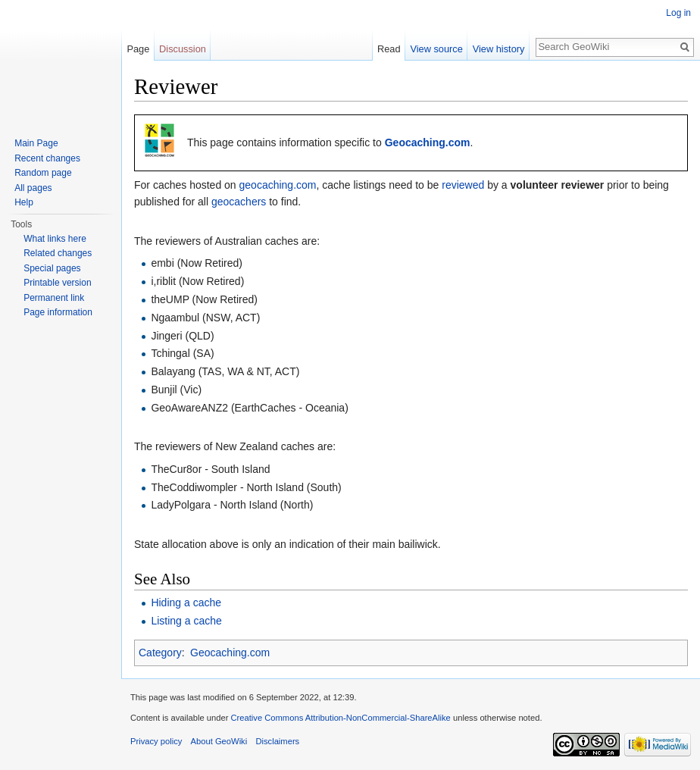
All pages (33, 188)
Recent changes (47, 158)
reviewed (463, 185)
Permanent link (54, 298)
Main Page (36, 143)
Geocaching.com (428, 142)
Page (138, 49)
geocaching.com (278, 185)
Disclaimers (277, 741)
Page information (58, 312)
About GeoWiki (219, 741)
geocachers (239, 202)
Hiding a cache (186, 603)
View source (436, 49)
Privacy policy (156, 741)
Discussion (183, 49)
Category (160, 653)
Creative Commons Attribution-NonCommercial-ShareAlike (340, 718)
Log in (678, 13)
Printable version (57, 283)
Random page (43, 173)
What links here (55, 239)
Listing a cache (186, 621)
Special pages (52, 268)
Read (389, 49)
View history (499, 49)
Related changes (58, 253)
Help (24, 202)
